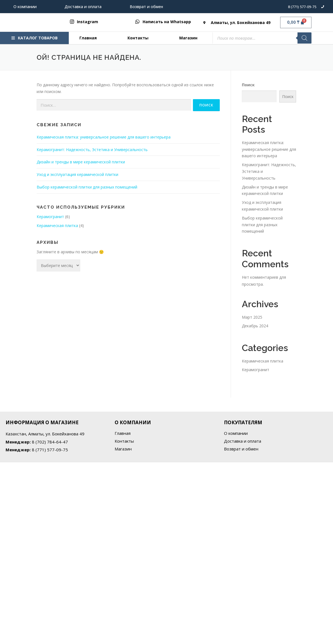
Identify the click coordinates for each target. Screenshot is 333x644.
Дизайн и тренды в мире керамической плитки (81, 162)
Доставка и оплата (83, 7)
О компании (25, 7)
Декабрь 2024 (255, 326)
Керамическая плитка (57, 226)
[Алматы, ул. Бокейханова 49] (204, 23)
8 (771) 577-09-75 (302, 7)
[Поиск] (304, 38)
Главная (88, 38)
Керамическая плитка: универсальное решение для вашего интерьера (104, 137)
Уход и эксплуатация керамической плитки (77, 174)
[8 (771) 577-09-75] (323, 7)
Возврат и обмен (146, 7)
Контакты (138, 38)
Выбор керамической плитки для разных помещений (87, 187)
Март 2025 (252, 317)
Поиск (248, 85)
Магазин (188, 38)
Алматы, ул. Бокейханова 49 (241, 22)
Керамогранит (50, 217)
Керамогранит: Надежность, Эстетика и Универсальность (92, 150)
